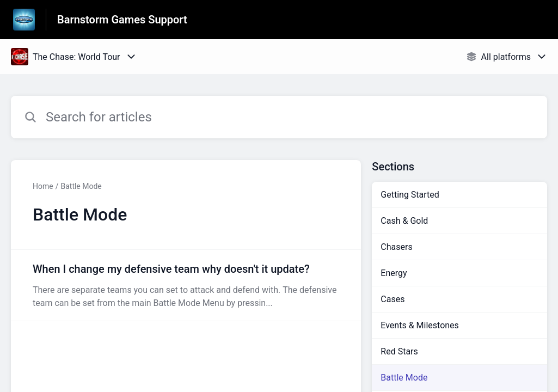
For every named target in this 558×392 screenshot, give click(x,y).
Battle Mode (81, 186)
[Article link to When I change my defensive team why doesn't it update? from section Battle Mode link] (186, 285)
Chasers (396, 247)
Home (43, 186)
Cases (393, 299)
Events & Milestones (420, 325)
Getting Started (410, 195)
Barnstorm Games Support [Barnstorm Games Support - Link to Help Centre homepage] (122, 20)
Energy (394, 273)
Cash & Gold (404, 221)
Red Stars (399, 351)
